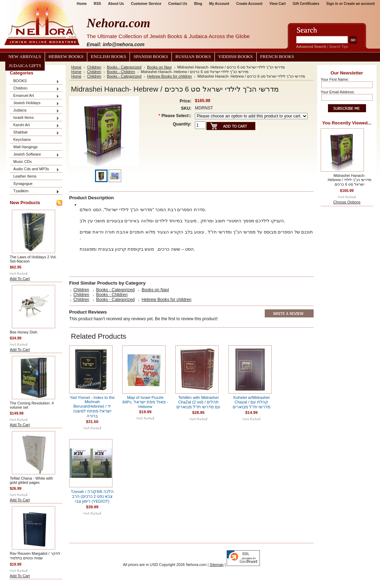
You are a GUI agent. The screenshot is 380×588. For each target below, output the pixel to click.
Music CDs (23, 162)
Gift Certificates (306, 4)
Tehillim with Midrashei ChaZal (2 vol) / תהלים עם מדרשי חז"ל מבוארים (199, 402)
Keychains (22, 139)
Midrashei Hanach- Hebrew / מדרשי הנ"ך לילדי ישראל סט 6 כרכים (349, 180)
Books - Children (121, 72)
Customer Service (146, 4)
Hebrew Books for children (169, 76)
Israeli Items (35, 118)
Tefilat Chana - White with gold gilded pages (31, 480)
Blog (198, 4)
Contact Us (178, 4)
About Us (116, 4)
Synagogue (23, 184)
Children (35, 89)
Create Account (249, 4)
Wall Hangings (25, 147)
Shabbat (35, 133)
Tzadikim (35, 191)
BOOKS (35, 81)
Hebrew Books (66, 57)
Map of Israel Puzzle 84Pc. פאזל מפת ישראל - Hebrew (145, 402)
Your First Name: (335, 79)
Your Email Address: (338, 92)
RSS (97, 4)
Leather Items (25, 176)
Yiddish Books (236, 57)
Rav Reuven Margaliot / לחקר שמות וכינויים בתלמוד (35, 556)
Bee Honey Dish (24, 332)
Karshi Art (35, 125)
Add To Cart (20, 279)
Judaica (35, 111)
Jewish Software (35, 155)
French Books (277, 57)
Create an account (359, 4)
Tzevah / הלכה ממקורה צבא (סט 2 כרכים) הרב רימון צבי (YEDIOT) (92, 496)
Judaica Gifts (25, 66)
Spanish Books (151, 57)
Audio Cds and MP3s (35, 169)
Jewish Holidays (35, 103)
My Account (219, 4)
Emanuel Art (35, 96)
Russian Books (193, 57)
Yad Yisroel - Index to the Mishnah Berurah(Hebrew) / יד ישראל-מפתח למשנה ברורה (92, 407)
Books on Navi (159, 67)
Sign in (332, 4)
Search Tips (338, 47)
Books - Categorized (124, 67)
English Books (108, 57)
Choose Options (347, 202)
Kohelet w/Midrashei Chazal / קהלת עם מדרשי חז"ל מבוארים (251, 402)
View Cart (278, 4)
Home (82, 4)
